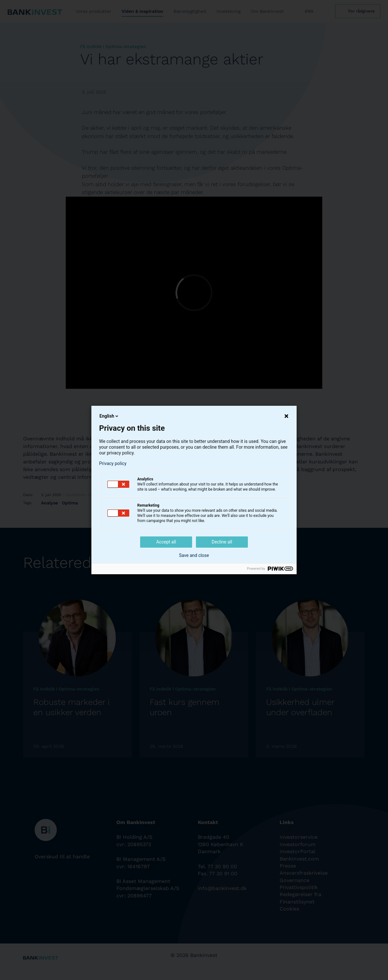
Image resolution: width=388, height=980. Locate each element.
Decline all (222, 542)
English (109, 416)
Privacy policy (113, 463)
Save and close (194, 555)
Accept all (166, 542)
